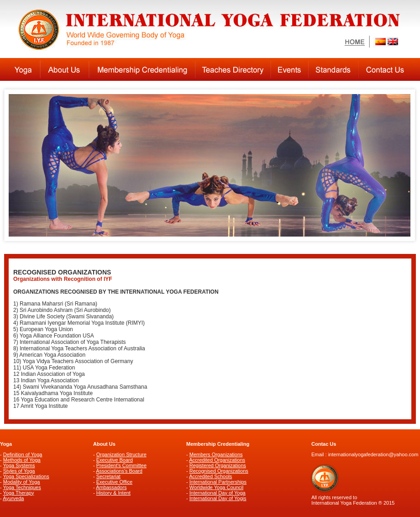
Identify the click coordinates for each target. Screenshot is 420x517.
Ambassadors (111, 487)
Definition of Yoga (23, 454)
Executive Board (115, 460)
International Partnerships (218, 482)
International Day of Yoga (218, 493)
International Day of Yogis (218, 498)
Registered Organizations (218, 465)
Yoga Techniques (22, 487)
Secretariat (108, 476)
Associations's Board (119, 471)
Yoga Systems (19, 465)
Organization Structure (121, 454)
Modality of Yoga (22, 482)
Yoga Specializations (26, 476)
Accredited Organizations (217, 460)
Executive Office (114, 482)
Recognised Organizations (219, 471)
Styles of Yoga (19, 471)
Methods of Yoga (22, 460)
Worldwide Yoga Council (216, 487)
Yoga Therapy (19, 493)
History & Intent (113, 493)
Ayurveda (13, 498)
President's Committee (121, 465)
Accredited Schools (210, 476)
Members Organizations (216, 454)
